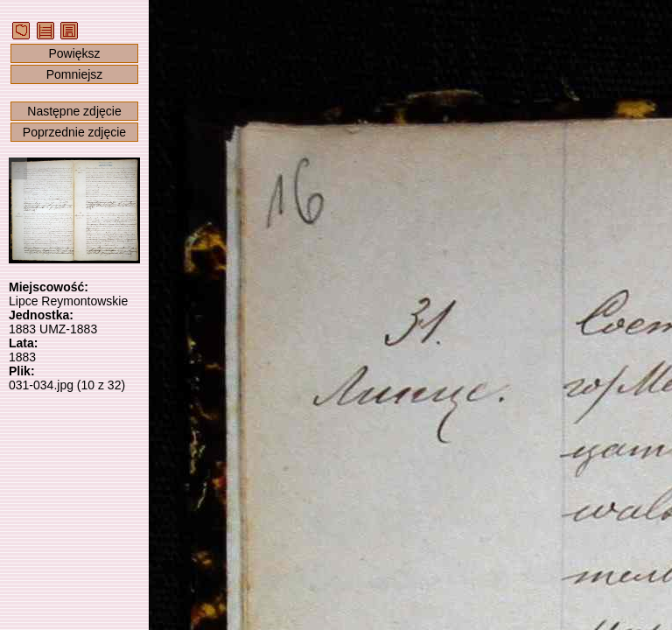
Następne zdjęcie (74, 111)
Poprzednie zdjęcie (74, 132)
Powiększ (74, 53)
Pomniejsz (75, 74)
